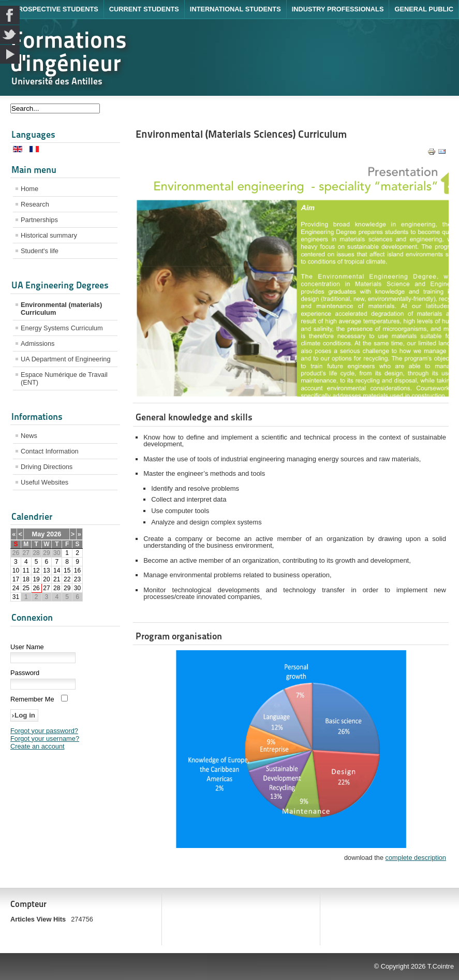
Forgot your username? (45, 738)
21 (57, 579)
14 (57, 571)
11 (26, 571)
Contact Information (50, 451)
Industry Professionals (338, 9)
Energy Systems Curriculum (62, 328)
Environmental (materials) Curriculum (61, 309)
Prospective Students (56, 9)
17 (16, 579)
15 (67, 571)
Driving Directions (47, 467)
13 (46, 571)
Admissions (38, 343)
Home (29, 189)
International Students (235, 9)
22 (67, 579)
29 (67, 588)
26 (36, 588)
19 (36, 579)
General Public (424, 9)
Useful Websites (45, 482)
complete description (416, 858)
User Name (27, 647)
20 (46, 579)
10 (16, 571)
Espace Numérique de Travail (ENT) (64, 378)
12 (36, 571)
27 (46, 588)
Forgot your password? (44, 731)
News (29, 436)
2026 (54, 534)
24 (16, 588)
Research (35, 204)
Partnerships (39, 220)
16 (77, 571)
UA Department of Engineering (66, 359)
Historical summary (49, 235)
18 (26, 579)
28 (57, 588)
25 (26, 588)
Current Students (144, 9)
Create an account (38, 746)
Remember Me (32, 699)
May (39, 534)
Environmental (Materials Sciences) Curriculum (241, 134)
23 (77, 579)
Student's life (40, 251)
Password (25, 673)
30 (77, 588)
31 (16, 597)
